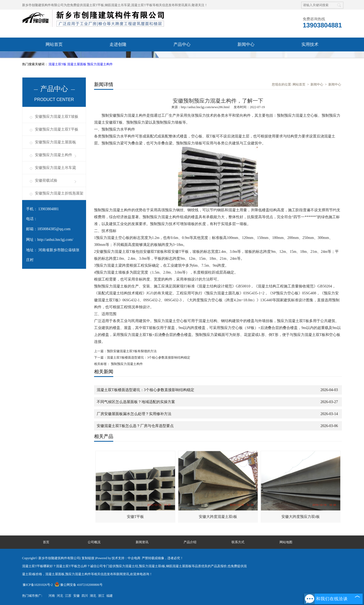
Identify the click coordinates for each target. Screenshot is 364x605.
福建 (110, 596)
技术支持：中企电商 (126, 558)
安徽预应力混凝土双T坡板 (57, 117)
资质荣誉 (54, 58)
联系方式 (238, 542)
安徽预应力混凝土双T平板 (57, 129)
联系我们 (182, 58)
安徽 (76, 596)
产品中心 (182, 44)
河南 (52, 596)
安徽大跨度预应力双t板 (301, 517)
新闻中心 (246, 44)
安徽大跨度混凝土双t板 (218, 517)
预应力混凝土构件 (100, 64)
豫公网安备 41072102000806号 (79, 585)
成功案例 (118, 58)
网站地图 (286, 542)
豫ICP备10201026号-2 (38, 585)
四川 (85, 596)
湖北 (93, 596)
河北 (60, 596)
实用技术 (310, 44)
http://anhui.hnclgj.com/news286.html (205, 107)
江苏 (68, 596)
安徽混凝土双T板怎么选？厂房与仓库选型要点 (135, 426)
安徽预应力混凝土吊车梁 (55, 168)
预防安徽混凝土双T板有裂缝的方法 (132, 351)
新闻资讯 (142, 542)
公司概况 (94, 542)
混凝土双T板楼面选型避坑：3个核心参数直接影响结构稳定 (149, 358)
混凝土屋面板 (77, 64)
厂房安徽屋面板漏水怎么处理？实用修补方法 (134, 414)
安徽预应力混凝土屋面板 (55, 142)
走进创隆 (118, 44)
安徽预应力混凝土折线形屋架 (59, 193)
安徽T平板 (136, 517)
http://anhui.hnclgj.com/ (55, 240)
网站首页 (54, 44)
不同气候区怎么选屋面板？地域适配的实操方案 (136, 402)
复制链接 (88, 558)
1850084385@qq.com (54, 229)
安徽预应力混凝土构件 (54, 155)
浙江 (101, 596)
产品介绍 (190, 542)
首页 (46, 542)
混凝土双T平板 (93, 5)
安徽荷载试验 (46, 180)
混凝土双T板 (58, 64)
